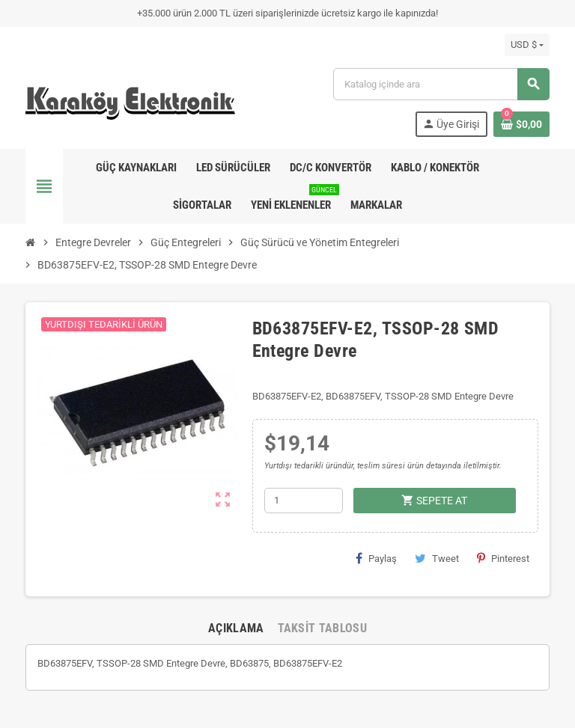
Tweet (437, 558)
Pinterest (503, 558)
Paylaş (376, 558)
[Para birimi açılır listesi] (527, 45)
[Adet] (304, 501)
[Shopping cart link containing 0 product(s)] (521, 124)
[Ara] (441, 84)
